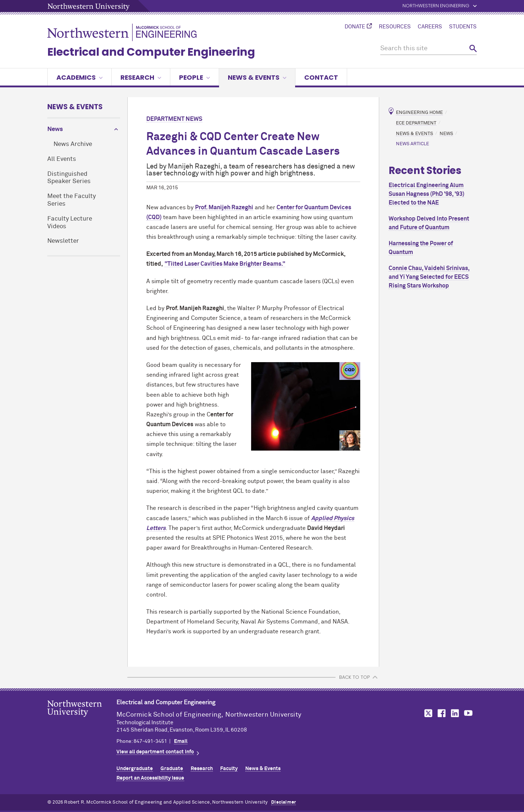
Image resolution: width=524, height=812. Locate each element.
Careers (430, 27)
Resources (395, 27)
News (55, 129)
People (194, 77)
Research (141, 77)
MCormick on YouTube (468, 713)
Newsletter (63, 241)
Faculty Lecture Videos (70, 223)
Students (463, 27)
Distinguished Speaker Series (69, 178)
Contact (321, 77)
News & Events (257, 77)
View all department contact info (155, 752)
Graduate (172, 769)
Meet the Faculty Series (72, 200)
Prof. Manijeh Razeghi (224, 207)
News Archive (73, 144)
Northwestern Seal (82, 720)
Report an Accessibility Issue (150, 778)
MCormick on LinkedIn (454, 713)
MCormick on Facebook (441, 713)
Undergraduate (135, 769)
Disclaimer (283, 802)
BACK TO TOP (354, 677)
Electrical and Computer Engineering (151, 52)
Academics (80, 77)
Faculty (229, 769)
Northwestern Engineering (436, 6)
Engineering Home (419, 113)
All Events (62, 159)
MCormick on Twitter (427, 713)
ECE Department (416, 123)
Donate (355, 27)
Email (181, 741)
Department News (174, 119)
